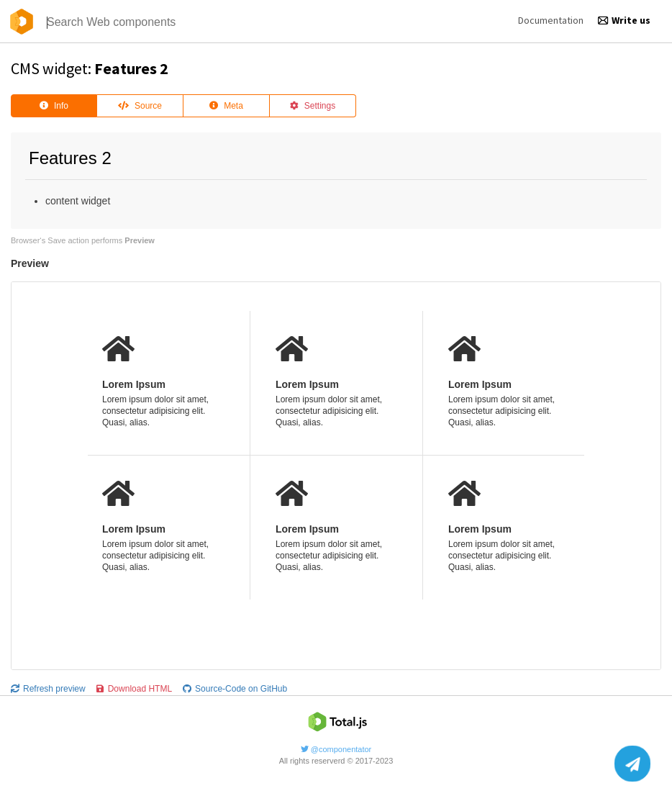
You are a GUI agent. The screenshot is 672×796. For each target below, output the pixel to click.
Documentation (551, 20)
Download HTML (134, 689)
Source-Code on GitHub (235, 689)
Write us (624, 20)
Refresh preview (48, 689)
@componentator (336, 749)
